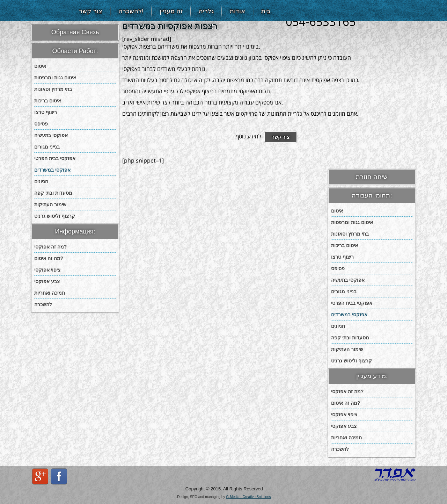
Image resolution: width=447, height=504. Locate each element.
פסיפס (41, 124)
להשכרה (43, 304)
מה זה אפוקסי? (50, 247)
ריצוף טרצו (46, 112)
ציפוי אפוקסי (47, 270)
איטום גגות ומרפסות (55, 78)
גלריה (206, 11)
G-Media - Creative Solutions (248, 497)
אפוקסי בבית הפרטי (55, 158)
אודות (237, 11)
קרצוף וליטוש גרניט (55, 216)
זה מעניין (171, 11)
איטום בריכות (48, 101)
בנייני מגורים (47, 147)
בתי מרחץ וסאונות (53, 89)
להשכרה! (131, 11)
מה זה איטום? (49, 258)
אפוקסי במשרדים (52, 170)
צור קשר (91, 11)
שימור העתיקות (50, 204)
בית (266, 11)
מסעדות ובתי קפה (53, 193)
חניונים (41, 181)
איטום (40, 66)
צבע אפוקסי (47, 281)
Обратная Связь (75, 32)
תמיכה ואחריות (50, 293)
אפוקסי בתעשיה (51, 135)
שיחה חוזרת (372, 177)
